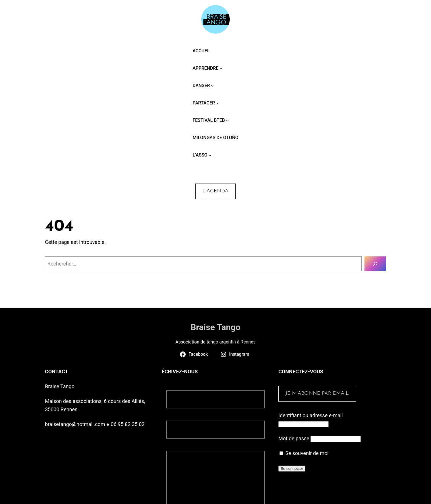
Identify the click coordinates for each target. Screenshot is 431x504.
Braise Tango (215, 327)
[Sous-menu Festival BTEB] (227, 120)
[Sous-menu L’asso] (210, 155)
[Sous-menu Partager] (217, 103)
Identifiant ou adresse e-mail (310, 415)
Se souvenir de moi (304, 453)
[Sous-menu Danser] (212, 86)
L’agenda (215, 191)
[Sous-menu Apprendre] (221, 68)
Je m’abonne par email (317, 393)
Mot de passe (294, 438)
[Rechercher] (375, 264)
